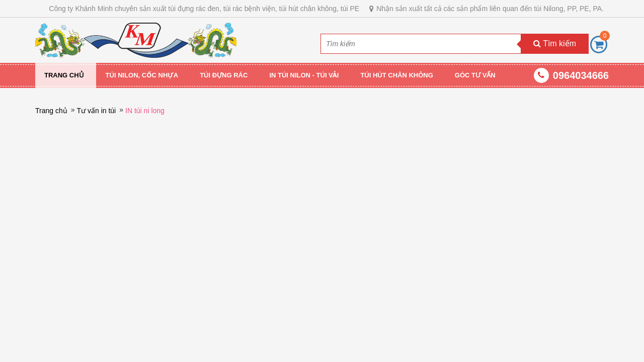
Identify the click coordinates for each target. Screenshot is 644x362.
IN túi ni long (145, 111)
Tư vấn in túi (97, 111)
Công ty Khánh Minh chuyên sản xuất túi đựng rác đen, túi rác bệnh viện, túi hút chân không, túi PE (204, 9)
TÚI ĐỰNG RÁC (224, 75)
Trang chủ (64, 75)
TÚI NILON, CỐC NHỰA (142, 75)
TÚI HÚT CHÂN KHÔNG (396, 75)
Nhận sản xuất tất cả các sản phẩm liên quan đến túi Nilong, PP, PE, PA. (490, 9)
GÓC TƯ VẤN (475, 75)
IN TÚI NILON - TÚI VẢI (304, 75)
